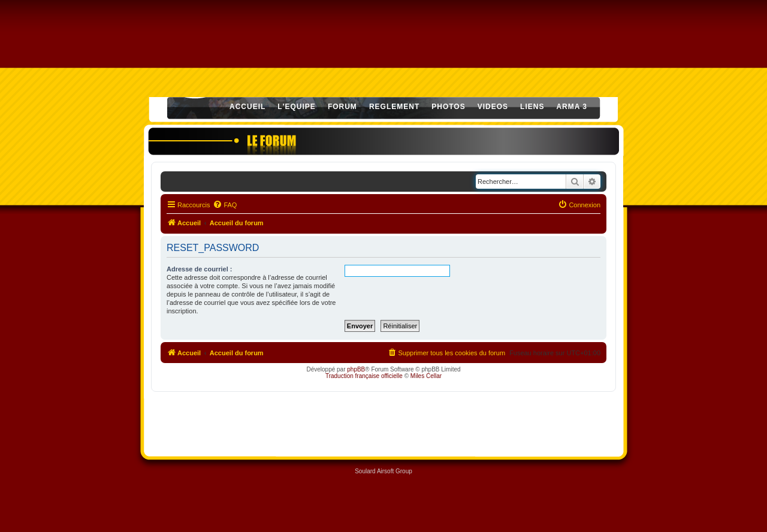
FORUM (342, 107)
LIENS (532, 107)
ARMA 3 (572, 107)
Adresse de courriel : (199, 269)
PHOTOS (448, 107)
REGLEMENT (394, 107)
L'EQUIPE (297, 107)
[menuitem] (225, 205)
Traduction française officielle (364, 376)
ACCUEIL (247, 107)
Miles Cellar (426, 376)
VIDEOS (493, 107)
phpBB (356, 369)
